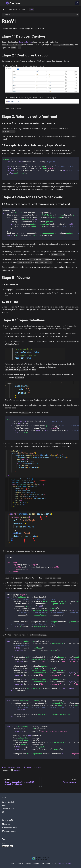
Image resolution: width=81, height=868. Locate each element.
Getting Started (8, 802)
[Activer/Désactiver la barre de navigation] (3, 3)
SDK (3, 812)
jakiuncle (16, 770)
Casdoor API (8, 809)
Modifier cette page (11, 767)
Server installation (26, 42)
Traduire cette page (33, 767)
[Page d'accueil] (4, 10)
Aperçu (4, 805)
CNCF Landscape (64, 863)
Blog (3, 843)
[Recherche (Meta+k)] (77, 3)
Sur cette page (9, 15)
